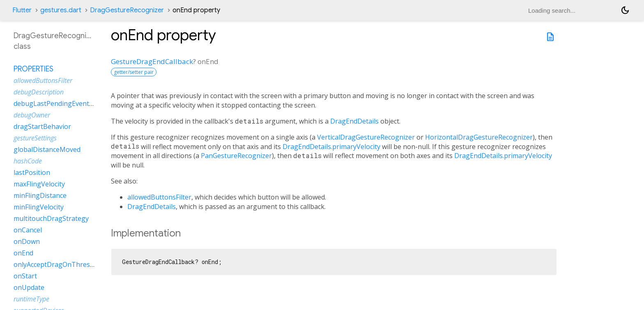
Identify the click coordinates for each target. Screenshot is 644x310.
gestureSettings (35, 138)
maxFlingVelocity (39, 184)
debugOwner (32, 115)
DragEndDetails (354, 121)
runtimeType (31, 299)
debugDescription (39, 92)
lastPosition (32, 172)
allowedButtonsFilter (159, 197)
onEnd (23, 253)
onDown (27, 241)
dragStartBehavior (42, 126)
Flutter (22, 10)
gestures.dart (61, 10)
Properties (33, 69)
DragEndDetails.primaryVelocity (331, 147)
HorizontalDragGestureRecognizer (479, 137)
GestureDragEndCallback (152, 61)
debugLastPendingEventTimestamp (69, 103)
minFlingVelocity (39, 207)
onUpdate (29, 287)
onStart (25, 276)
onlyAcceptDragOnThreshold (59, 264)
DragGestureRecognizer (127, 10)
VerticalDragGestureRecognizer (366, 137)
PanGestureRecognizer (236, 156)
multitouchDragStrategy (51, 218)
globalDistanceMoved (47, 149)
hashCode (28, 161)
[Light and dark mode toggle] (625, 10)
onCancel (28, 230)
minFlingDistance (40, 195)
